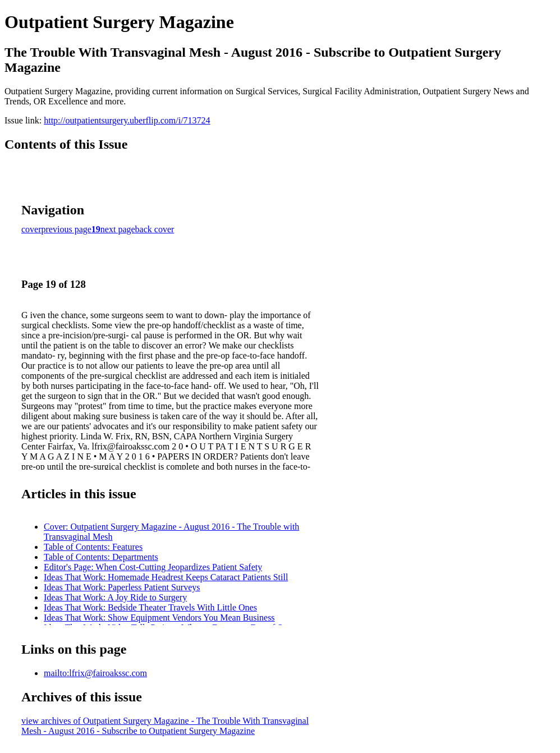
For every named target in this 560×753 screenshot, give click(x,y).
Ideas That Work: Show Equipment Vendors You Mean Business (159, 617)
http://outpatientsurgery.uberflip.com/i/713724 (127, 120)
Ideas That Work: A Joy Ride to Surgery (115, 597)
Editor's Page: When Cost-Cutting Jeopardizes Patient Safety (153, 567)
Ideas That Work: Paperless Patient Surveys (122, 587)
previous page (66, 229)
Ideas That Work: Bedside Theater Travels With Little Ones (150, 607)
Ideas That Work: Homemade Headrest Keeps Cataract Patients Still (166, 577)
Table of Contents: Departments (101, 557)
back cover (155, 229)
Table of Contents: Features (93, 547)
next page (118, 229)
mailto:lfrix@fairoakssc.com (95, 673)
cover (31, 229)
